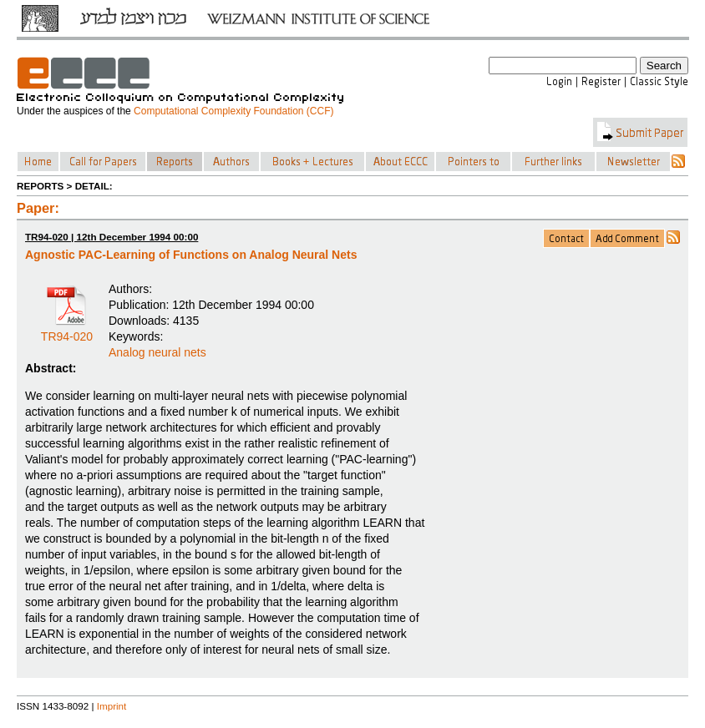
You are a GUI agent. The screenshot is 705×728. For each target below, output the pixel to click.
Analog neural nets (157, 352)
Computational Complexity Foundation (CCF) (233, 111)
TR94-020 (67, 331)
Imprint (112, 706)
